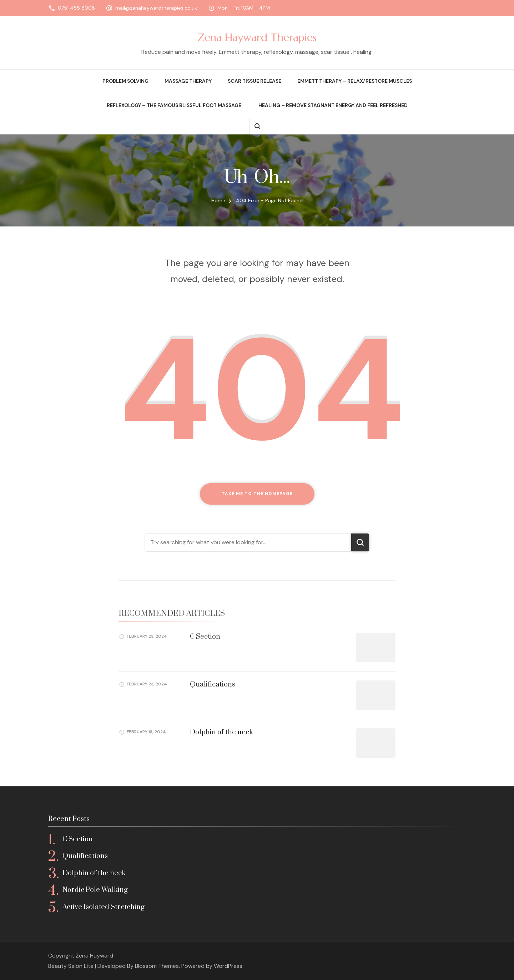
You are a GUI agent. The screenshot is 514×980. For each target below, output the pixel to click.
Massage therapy (188, 81)
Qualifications (213, 685)
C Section (205, 637)
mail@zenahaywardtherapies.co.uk (156, 8)
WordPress (228, 966)
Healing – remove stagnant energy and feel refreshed (333, 105)
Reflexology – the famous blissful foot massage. (175, 105)
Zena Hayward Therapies (257, 37)
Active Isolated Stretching (104, 907)
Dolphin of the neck (221, 732)
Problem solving (125, 81)
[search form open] (257, 126)
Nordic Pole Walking (95, 890)
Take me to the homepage (257, 494)
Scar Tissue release (255, 81)
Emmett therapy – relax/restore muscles (355, 81)
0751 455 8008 (76, 8)
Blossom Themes (157, 966)
